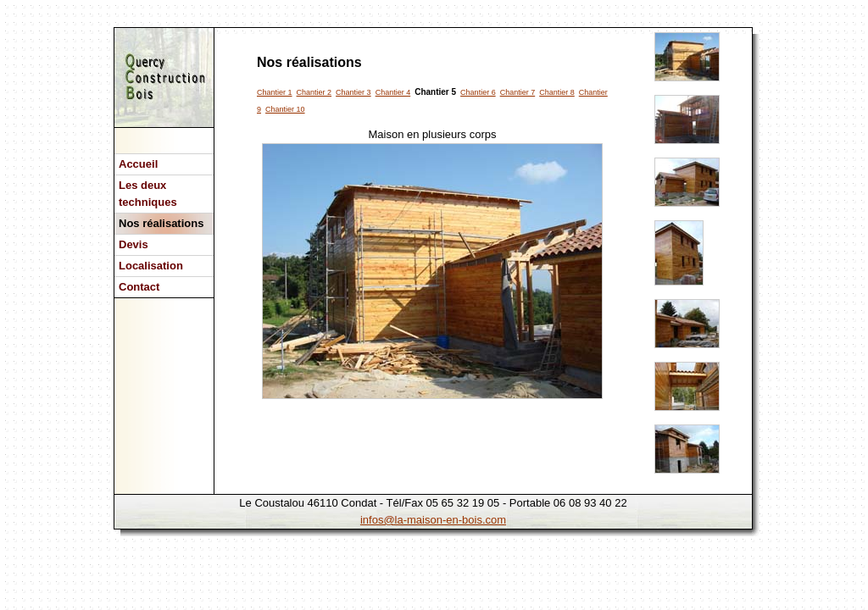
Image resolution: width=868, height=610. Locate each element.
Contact (139, 287)
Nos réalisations (161, 223)
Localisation (151, 266)
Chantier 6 (478, 92)
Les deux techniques (148, 194)
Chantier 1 (275, 92)
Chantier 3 (353, 92)
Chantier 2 (314, 92)
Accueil (138, 164)
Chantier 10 (285, 109)
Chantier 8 (557, 92)
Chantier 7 (518, 92)
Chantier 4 (393, 92)
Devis (134, 244)
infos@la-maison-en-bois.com (433, 520)
